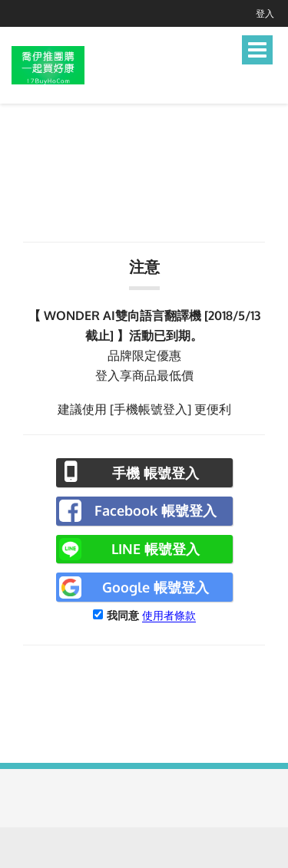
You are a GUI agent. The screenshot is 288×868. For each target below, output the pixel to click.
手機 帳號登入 (156, 473)
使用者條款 (169, 615)
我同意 (123, 615)
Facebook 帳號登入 (156, 510)
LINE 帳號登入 (156, 549)
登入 (265, 13)
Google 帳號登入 (156, 587)
